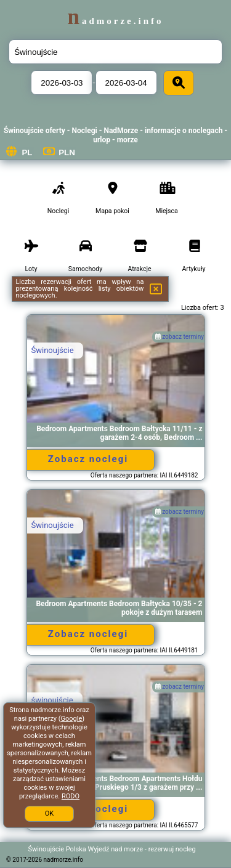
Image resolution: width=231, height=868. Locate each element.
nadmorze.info (115, 21)
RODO (71, 796)
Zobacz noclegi (88, 459)
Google (72, 719)
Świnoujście (53, 350)
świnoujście (52, 700)
